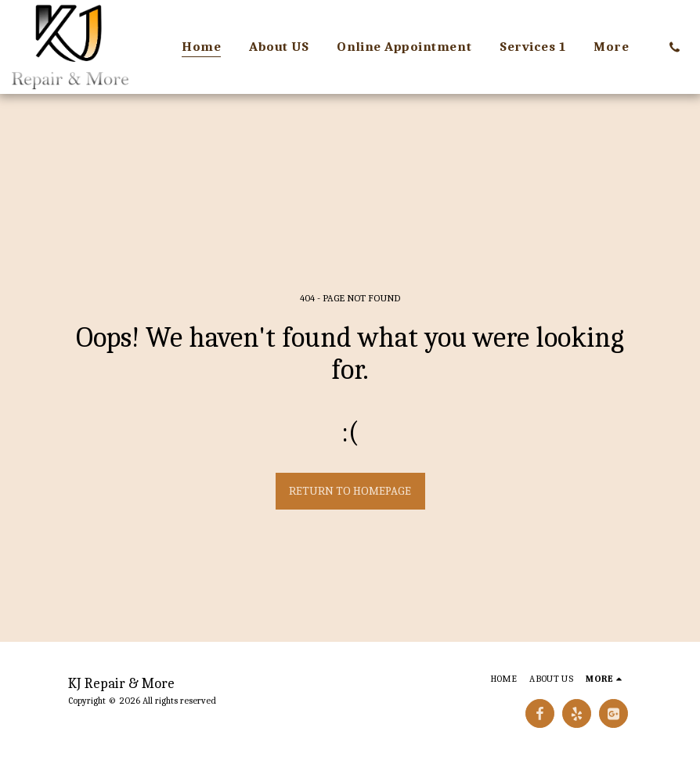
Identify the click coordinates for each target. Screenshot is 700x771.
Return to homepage (350, 491)
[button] (675, 47)
